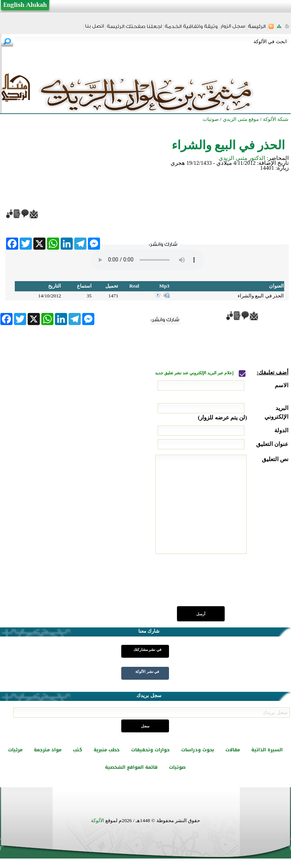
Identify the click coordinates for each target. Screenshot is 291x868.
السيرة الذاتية (267, 750)
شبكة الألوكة (276, 119)
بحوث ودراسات (198, 750)
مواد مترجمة (48, 750)
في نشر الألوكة (147, 672)
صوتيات (177, 767)
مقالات (233, 750)
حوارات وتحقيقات (150, 750)
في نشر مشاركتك (147, 650)
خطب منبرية (107, 750)
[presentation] (231, 584)
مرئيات (15, 750)
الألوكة (98, 820)
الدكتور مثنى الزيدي (242, 158)
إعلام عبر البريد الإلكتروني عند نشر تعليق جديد (195, 373)
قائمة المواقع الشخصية (131, 767)
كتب (77, 750)
